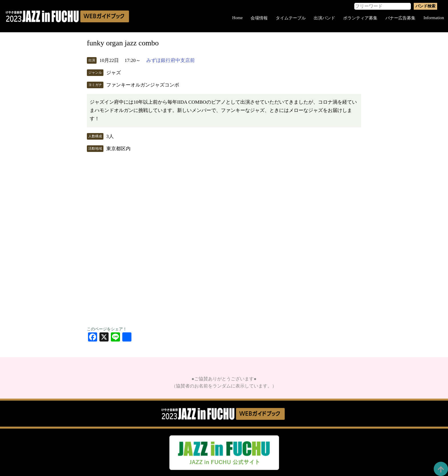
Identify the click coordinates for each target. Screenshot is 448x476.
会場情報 (259, 18)
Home (238, 18)
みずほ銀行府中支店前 (171, 60)
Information (434, 18)
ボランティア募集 (360, 18)
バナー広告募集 (400, 18)
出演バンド (324, 18)
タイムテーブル (291, 18)
